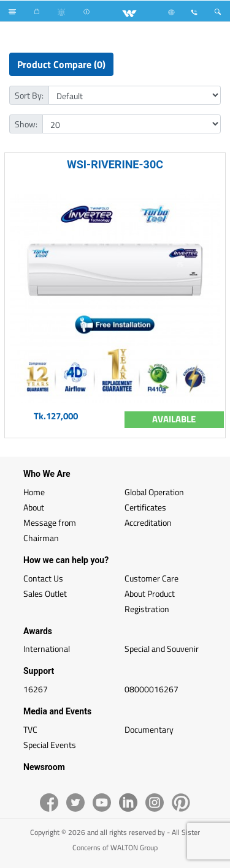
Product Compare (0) (61, 64)
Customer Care (151, 578)
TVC (30, 729)
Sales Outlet (45, 593)
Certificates (145, 507)
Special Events (50, 745)
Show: (26, 124)
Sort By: (29, 95)
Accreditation (148, 522)
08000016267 (151, 689)
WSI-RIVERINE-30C (115, 164)
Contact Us (43, 578)
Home (34, 492)
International (47, 649)
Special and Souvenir (162, 649)
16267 (36, 689)
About (34, 507)
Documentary (149, 729)
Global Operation (154, 492)
